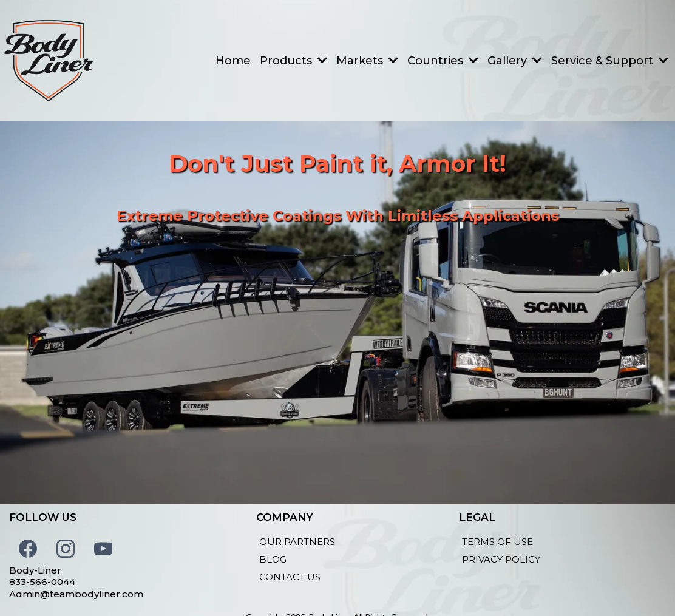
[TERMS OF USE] (497, 542)
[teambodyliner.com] (49, 61)
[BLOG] (273, 559)
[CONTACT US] (290, 577)
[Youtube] (103, 549)
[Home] (233, 61)
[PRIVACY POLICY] (501, 559)
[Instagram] (66, 549)
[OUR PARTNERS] (297, 542)
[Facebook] (28, 549)
